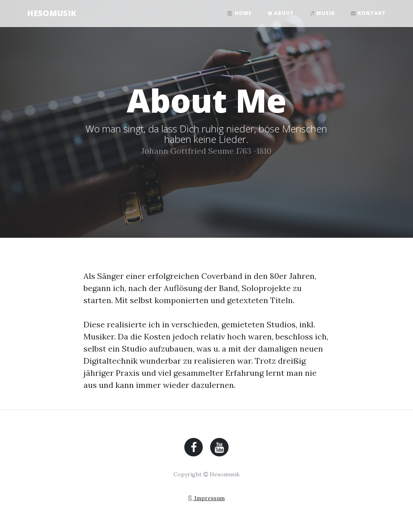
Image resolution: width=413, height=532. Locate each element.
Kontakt (368, 13)
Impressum (206, 498)
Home (239, 13)
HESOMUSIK (52, 13)
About (281, 13)
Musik (322, 13)
